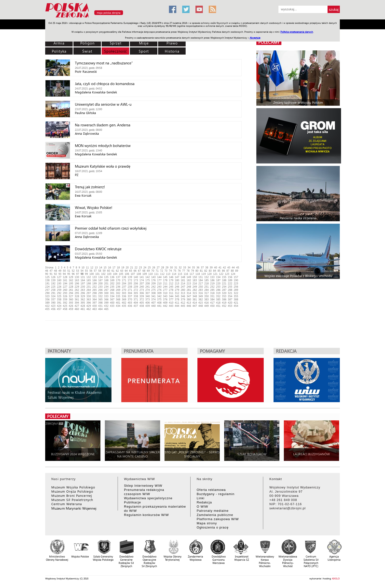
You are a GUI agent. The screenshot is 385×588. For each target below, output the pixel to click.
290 (47, 293)
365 (100, 299)
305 (136, 293)
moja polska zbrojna (109, 13)
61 (113, 271)
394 (77, 302)
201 (106, 283)
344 (171, 296)
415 (201, 302)
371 (136, 299)
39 (211, 267)
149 (189, 277)
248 (189, 287)
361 (77, 299)
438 (142, 306)
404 (136, 302)
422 (47, 306)
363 (89, 299)
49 (60, 271)
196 (77, 283)
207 (142, 283)
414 (195, 302)
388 (236, 299)
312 (177, 293)
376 (165, 299)
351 (212, 296)
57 (95, 271)
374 (153, 299)
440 (153, 306)
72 (162, 271)
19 (123, 267)
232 (95, 287)
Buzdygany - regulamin (216, 494)
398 (100, 302)
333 (106, 296)
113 (168, 274)
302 (118, 293)
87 (228, 271)
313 (183, 293)
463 (95, 309)
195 (71, 283)
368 (118, 299)
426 (71, 306)
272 (136, 290)
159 (53, 280)
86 (223, 271)
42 (224, 267)
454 (236, 306)
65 (131, 271)
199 (95, 283)
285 (212, 290)
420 (230, 302)
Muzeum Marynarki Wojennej (74, 508)
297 (89, 293)
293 (65, 293)
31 (176, 267)
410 (171, 302)
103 (109, 274)
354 (230, 296)
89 (237, 271)
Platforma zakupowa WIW (218, 519)
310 (165, 293)
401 (118, 302)
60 (109, 271)
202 (112, 283)
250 (201, 287)
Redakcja (204, 502)
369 (124, 299)
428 (83, 306)
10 (83, 267)
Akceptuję (255, 38)
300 (106, 293)
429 (89, 306)
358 (59, 299)
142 (148, 277)
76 (179, 271)
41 (220, 267)
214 (183, 283)
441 (159, 306)
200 (100, 283)
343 (165, 296)
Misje (144, 43)
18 (118, 267)
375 (159, 299)
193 (59, 283)
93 (60, 274)
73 (166, 271)
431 (100, 306)
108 (139, 274)
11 (87, 267)
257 (47, 290)
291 (53, 293)
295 (77, 293)
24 (145, 267)
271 (130, 290)
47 (51, 271)
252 (212, 287)
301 (112, 293)
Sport (144, 51)
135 (106, 277)
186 (212, 280)
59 (104, 271)
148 (183, 277)
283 (201, 290)
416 (206, 302)
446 (189, 306)
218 (206, 283)
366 (106, 299)
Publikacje (132, 502)
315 (195, 293)
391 (59, 302)
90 (47, 274)
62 (117, 271)
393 (71, 302)
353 (224, 296)
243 (159, 287)
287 (224, 290)
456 (53, 309)
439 (148, 306)
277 (165, 290)
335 (118, 296)
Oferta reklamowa (211, 490)
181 (183, 280)
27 (158, 267)
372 (142, 299)
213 (177, 283)
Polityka (59, 51)
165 (89, 280)
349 (201, 296)
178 (165, 280)
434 (118, 306)
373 (148, 299)
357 (53, 299)
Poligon (87, 43)
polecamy (269, 42)
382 (201, 299)
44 (233, 267)
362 (83, 299)
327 (71, 296)
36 (198, 267)
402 (124, 302)
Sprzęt (116, 43)
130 (77, 277)
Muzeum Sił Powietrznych (72, 500)
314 (189, 293)
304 (130, 293)
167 (100, 280)
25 (149, 267)
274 (148, 290)
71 (157, 271)
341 (153, 296)
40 (216, 267)
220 (218, 283)
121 (215, 274)
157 (236, 277)
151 (201, 277)
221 (224, 283)
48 (55, 271)
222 (230, 283)
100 (92, 274)
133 (95, 277)
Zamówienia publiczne (215, 515)
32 (180, 267)
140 (136, 277)
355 (236, 296)
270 (124, 290)
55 (86, 271)
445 (183, 306)
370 (130, 299)
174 (142, 280)
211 (165, 283)
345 (177, 296)
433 (112, 306)
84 (215, 271)
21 (132, 267)
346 (183, 296)
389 (47, 302)
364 (95, 299)
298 (95, 293)
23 (140, 267)
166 (95, 280)
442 (165, 306)
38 (207, 267)
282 (195, 290)
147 (177, 277)
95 (69, 274)
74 (170, 271)
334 (112, 296)
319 (218, 293)
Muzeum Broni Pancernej (72, 495)
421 (236, 302)
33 (185, 267)
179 (171, 280)
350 (206, 296)
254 (224, 287)
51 (69, 271)
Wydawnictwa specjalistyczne (148, 498)
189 (230, 280)
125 (47, 277)
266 (100, 290)
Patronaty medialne (213, 511)
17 (114, 267)
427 (77, 306)
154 (218, 277)
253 (218, 287)
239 (136, 287)
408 (159, 302)
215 (189, 283)
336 (124, 296)
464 (100, 309)
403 (130, 302)
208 (148, 283)
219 (212, 283)
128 (65, 277)
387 (230, 299)
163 (77, 280)
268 (112, 290)
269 (118, 290)
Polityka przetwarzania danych (297, 32)
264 (89, 290)
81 (201, 271)
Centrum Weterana (67, 504)
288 (230, 290)
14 (101, 267)
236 (118, 287)
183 (195, 280)
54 (82, 271)
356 (47, 299)
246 (177, 287)
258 (53, 290)
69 (148, 271)
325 (59, 296)
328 (77, 296)
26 (154, 267)
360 (71, 299)
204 (124, 283)
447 (195, 306)
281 (189, 290)
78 (188, 271)
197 (83, 283)
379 (183, 299)
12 (92, 267)
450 (212, 306)
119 (204, 274)
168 (106, 280)
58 (100, 271)
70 (153, 271)
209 (153, 283)
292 (59, 293)
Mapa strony (207, 523)
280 (183, 290)
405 (142, 302)
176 (153, 280)
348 (195, 296)
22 (136, 267)
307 (148, 293)
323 (47, 296)
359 (65, 299)
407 (153, 302)
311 (171, 293)
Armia (59, 43)
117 (192, 274)
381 (195, 299)
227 (65, 287)
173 (136, 280)
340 (148, 296)
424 (59, 306)
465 (106, 309)
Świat (87, 51)
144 (159, 277)
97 (78, 274)
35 (193, 267)
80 (197, 271)
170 (118, 280)
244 (165, 287)
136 (112, 277)
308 (153, 293)
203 (118, 283)
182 (189, 280)
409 (165, 302)
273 (142, 290)
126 (53, 277)
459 (71, 309)
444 (177, 306)
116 (186, 274)
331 (95, 296)
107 (133, 274)
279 (177, 290)
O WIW (202, 507)
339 (142, 296)
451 (218, 306)
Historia (172, 51)
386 (224, 299)
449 (206, 306)
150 (195, 277)
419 (224, 302)
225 (53, 287)
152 (206, 277)
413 (189, 302)
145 (165, 277)
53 (78, 271)
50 (64, 271)
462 (89, 309)
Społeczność (116, 51)
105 (121, 274)
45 (238, 267)
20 (127, 267)
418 (218, 302)
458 (65, 309)
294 (71, 293)
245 (171, 287)
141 (142, 277)
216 (195, 283)
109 (145, 274)
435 (124, 306)
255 (230, 287)
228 (71, 287)
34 (189, 267)
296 (83, 293)
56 (91, 271)
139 (130, 277)
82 (206, 271)
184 (201, 280)
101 (97, 274)
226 (59, 287)
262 (77, 290)
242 (153, 287)
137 (118, 277)
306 (142, 293)
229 (77, 287)
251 (206, 287)
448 (201, 306)
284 (206, 290)
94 (64, 274)
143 (153, 277)
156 (230, 277)
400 (112, 302)
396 (89, 302)
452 (224, 306)
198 (89, 283)
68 (144, 271)
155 (224, 277)
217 (201, 283)
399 (106, 302)
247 (183, 287)
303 (124, 293)
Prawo (172, 43)
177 (159, 280)
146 (171, 277)
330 (89, 296)
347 (189, 296)
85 (219, 271)
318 (212, 293)
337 (130, 296)
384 (212, 299)
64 (126, 271)
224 (47, 287)
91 (51, 274)
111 (156, 274)
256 (236, 287)
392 (65, 302)
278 (171, 290)
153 (212, 277)
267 (106, 290)
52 (73, 271)
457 (59, 309)
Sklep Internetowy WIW (143, 486)
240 (142, 287)
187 (218, 280)
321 (230, 293)
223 (236, 283)
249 (195, 287)
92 (55, 274)
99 (86, 274)
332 (100, 296)
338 (136, 296)
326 (65, 296)
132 (89, 277)
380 (189, 299)
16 (110, 267)
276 (159, 290)
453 (230, 306)
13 (96, 267)
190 (236, 280)
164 (83, 280)
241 (148, 287)
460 (77, 309)
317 (206, 293)
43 (229, 267)
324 (53, 296)
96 (73, 274)
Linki (201, 498)
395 (83, 302)
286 (218, 290)
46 (47, 271)
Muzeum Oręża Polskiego (72, 491)
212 (171, 283)
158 (47, 280)
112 (162, 274)
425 (65, 306)
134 (100, 277)
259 (59, 290)
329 (83, 296)
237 (124, 287)
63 (122, 271)
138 (124, 277)
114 (174, 274)
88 (232, 271)
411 (177, 302)
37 (202, 267)
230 (83, 287)
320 (224, 293)
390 (53, 302)
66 (135, 271)
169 (112, 280)
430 (95, 306)
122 (221, 274)
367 (112, 299)
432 (106, 306)
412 (183, 302)
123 (227, 274)
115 (180, 274)
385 (218, 299)
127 (59, 277)
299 (100, 293)
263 (83, 290)
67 (139, 271)
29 (167, 267)
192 (53, 283)
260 (65, 290)
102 (103, 274)
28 (163, 267)
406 (148, 302)
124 (233, 274)
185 (206, 280)
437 (136, 306)
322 (236, 293)
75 (175, 271)
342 (159, 296)
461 (83, 309)
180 (177, 280)
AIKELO (336, 578)
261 (71, 290)
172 (130, 280)
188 (224, 280)
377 (171, 299)
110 (151, 274)
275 (153, 290)
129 (71, 277)
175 (148, 280)
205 (130, 283)
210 (159, 283)
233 (100, 287)
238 (130, 287)
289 (236, 290)
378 (177, 299)
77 (184, 271)
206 (136, 283)
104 (115, 274)
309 (159, 293)
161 (65, 280)
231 (89, 287)
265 (95, 290)
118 (198, 274)
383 (206, 299)
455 (47, 309)
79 (192, 271)
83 (210, 271)
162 (71, 280)
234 (106, 287)
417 (212, 302)
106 (127, 274)
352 (218, 296)
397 (95, 302)
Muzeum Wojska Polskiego (73, 487)
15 (105, 267)
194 (65, 283)
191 (47, 283)
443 (171, 306)
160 (59, 280)
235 (112, 287)
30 (171, 267)
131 (83, 277)
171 (124, 280)
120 (209, 274)
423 (53, 306)
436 (130, 306)
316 (201, 293)
